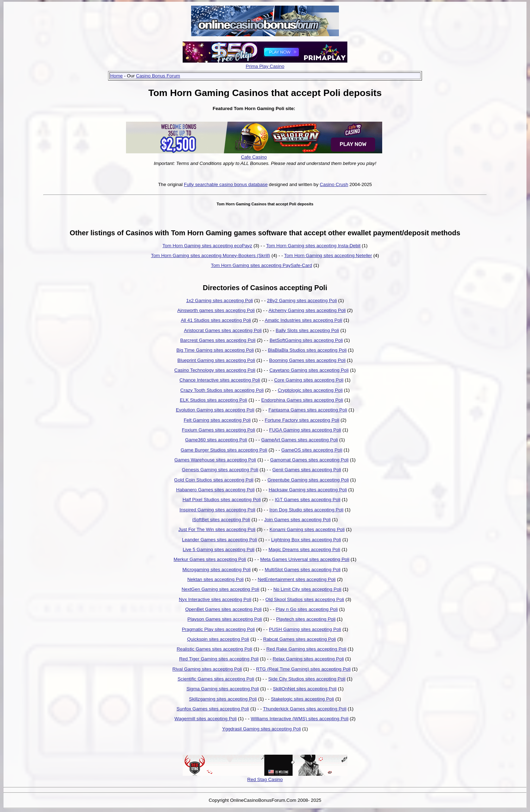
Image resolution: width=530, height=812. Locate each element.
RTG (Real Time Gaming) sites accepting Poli (304, 669)
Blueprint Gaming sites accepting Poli (216, 360)
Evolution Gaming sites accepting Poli (215, 410)
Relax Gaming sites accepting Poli (308, 659)
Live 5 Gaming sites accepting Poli (219, 549)
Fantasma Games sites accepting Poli (308, 410)
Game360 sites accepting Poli (216, 440)
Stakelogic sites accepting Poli (302, 699)
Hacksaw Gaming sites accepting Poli (308, 490)
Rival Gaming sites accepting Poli (207, 669)
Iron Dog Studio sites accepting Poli (307, 510)
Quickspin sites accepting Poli (218, 639)
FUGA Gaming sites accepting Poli (305, 430)
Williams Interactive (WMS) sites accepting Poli (299, 719)
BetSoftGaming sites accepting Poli (306, 340)
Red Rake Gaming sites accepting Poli (306, 649)
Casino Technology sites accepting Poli (215, 370)
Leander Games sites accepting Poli (219, 540)
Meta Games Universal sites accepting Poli (305, 559)
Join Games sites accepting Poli (298, 520)
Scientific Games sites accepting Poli (216, 679)
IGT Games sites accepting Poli (308, 500)
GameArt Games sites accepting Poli (299, 440)
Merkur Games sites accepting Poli (210, 559)
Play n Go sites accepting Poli (307, 609)
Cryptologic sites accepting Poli (310, 390)
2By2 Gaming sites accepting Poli (302, 300)
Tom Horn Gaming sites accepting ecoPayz (207, 246)
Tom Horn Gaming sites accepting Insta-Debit (313, 246)
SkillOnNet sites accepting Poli (305, 689)
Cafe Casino (254, 157)
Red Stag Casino (265, 779)
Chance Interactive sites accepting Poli (220, 380)
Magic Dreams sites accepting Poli (304, 549)
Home (116, 76)
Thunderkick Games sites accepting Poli (305, 709)
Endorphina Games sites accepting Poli (302, 400)
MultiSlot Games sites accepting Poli (303, 570)
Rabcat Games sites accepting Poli (300, 639)
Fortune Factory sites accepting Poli (302, 420)
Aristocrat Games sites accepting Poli (223, 330)
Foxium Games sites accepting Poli (219, 430)
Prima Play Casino (265, 66)
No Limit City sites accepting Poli (307, 589)
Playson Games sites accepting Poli (225, 619)
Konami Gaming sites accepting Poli (307, 529)
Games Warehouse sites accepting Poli (215, 460)
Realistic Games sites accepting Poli (214, 649)
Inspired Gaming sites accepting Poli (217, 510)
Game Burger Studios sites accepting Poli (224, 450)
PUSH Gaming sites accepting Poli (305, 629)
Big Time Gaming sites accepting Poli (215, 350)
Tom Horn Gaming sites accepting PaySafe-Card (261, 265)
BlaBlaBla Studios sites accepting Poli (307, 350)
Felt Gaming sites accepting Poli (217, 420)
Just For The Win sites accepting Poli (217, 529)
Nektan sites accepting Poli (215, 579)
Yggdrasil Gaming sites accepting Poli (261, 729)
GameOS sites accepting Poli (312, 450)
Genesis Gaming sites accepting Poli (220, 470)
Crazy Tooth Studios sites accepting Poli (222, 390)
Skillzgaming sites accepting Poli (223, 699)
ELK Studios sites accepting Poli (213, 400)
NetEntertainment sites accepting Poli (297, 579)
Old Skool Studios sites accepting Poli (305, 599)
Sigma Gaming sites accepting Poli (223, 689)
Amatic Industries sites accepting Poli (303, 320)
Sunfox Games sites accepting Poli (213, 709)
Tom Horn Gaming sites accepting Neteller (328, 255)
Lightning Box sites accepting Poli (306, 540)
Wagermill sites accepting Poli (206, 719)
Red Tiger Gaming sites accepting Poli (219, 659)
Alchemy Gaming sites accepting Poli (307, 310)
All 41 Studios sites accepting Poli (216, 320)
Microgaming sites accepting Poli (216, 570)
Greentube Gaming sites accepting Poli (308, 480)
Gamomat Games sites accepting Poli (310, 460)
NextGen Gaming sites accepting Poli (220, 589)
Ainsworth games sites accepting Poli (216, 310)
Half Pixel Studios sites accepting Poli (222, 500)
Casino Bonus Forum (158, 76)
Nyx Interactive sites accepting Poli (215, 599)
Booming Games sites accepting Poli (307, 360)
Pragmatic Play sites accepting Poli (218, 629)
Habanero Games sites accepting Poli (215, 490)
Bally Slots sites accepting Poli (307, 330)
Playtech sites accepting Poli (306, 619)
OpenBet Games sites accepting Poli (223, 609)
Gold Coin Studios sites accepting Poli (214, 480)
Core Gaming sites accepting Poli (309, 380)
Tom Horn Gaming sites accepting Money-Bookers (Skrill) (211, 255)
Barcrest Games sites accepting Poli (218, 340)
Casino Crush (334, 184)
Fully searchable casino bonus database (226, 184)
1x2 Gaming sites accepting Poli (220, 300)
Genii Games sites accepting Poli (307, 470)
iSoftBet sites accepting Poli (221, 520)
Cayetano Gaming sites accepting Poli (309, 370)
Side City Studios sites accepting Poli (307, 679)
